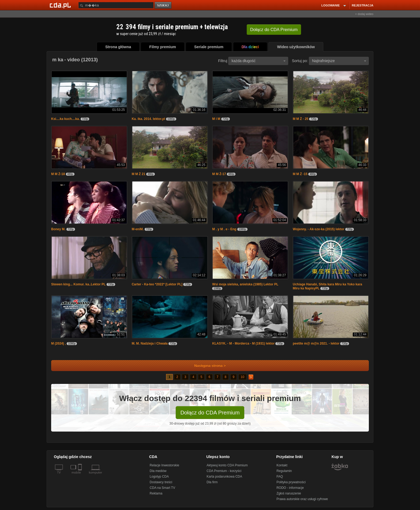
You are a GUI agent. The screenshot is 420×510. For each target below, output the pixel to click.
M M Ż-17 (219, 174)
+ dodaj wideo (364, 14)
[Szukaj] (116, 5)
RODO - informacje (290, 488)
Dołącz (274, 30)
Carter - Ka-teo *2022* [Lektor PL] (157, 284)
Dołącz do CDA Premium (210, 413)
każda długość (258, 61)
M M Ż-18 (58, 174)
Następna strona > (206, 366)
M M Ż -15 (300, 174)
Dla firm (212, 482)
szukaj (163, 5)
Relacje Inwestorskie (164, 465)
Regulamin (284, 471)
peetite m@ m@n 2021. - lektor (316, 343)
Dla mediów (158, 471)
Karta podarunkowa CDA (224, 477)
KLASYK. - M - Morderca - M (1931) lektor (243, 343)
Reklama (156, 493)
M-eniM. (138, 229)
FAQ (280, 477)
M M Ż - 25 (301, 119)
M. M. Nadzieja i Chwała (150, 343)
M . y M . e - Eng (224, 229)
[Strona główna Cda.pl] (61, 5)
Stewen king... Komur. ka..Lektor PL (78, 284)
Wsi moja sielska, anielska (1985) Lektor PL (245, 284)
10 (243, 377)
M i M (216, 119)
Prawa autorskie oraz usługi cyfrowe (302, 499)
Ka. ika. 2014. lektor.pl (149, 119)
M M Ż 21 (139, 174)
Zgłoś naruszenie (289, 493)
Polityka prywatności (291, 482)
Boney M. (58, 229)
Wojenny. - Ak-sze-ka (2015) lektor (319, 229)
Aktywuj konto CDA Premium (227, 465)
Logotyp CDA (159, 477)
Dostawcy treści (161, 482)
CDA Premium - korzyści (224, 471)
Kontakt (282, 465)
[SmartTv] (80, 476)
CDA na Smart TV (162, 488)
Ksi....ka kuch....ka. (65, 119)
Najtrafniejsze (339, 61)
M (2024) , (59, 343)
